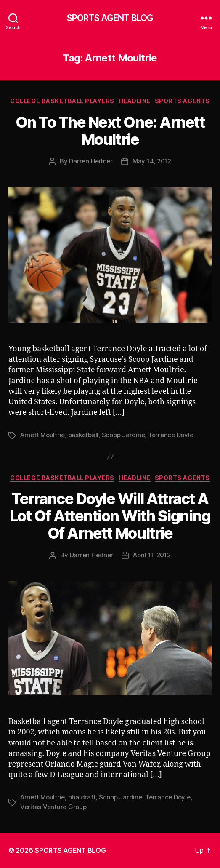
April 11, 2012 (152, 555)
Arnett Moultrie (42, 435)
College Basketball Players (62, 101)
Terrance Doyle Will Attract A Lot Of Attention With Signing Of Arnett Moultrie (110, 516)
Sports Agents (182, 101)
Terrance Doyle (171, 435)
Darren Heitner (91, 161)
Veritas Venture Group (53, 807)
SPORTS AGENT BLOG (110, 18)
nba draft (82, 797)
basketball (83, 435)
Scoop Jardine (123, 435)
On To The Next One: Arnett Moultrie (110, 131)
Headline (135, 101)
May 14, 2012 (152, 161)
